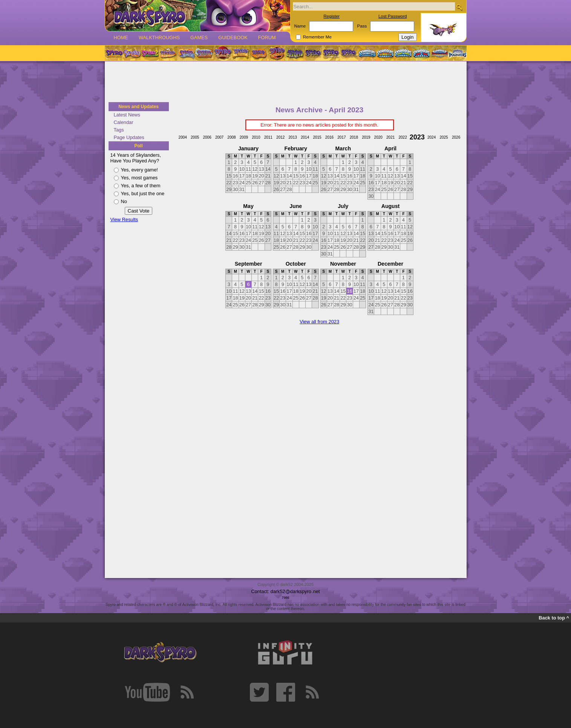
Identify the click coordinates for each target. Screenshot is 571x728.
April (390, 148)
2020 (378, 137)
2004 (183, 137)
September (249, 264)
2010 (256, 137)
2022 (403, 137)
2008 (231, 137)
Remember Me (317, 37)
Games (199, 37)
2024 (432, 137)
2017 (341, 137)
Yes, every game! (139, 170)
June (296, 206)
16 (349, 291)
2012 (280, 137)
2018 (354, 137)
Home (121, 37)
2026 (456, 137)
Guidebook (233, 37)
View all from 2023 (319, 322)
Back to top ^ (554, 618)
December (390, 264)
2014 (305, 137)
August (390, 206)
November (343, 264)
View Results (124, 219)
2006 (207, 137)
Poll (138, 146)
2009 (244, 137)
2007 (219, 137)
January (248, 148)
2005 (195, 137)
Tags (119, 130)
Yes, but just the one (143, 193)
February (296, 148)
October (296, 264)
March (343, 148)
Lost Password (393, 16)
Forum (267, 37)
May (248, 206)
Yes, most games (139, 178)
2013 (293, 137)
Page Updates (129, 137)
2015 (317, 137)
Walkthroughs (159, 37)
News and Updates (139, 107)
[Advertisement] (286, 82)
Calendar (124, 122)
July (343, 206)
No (124, 201)
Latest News (127, 115)
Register (331, 16)
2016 (329, 137)
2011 (268, 137)
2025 (444, 137)
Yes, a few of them (141, 186)
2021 (390, 137)
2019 (366, 137)
